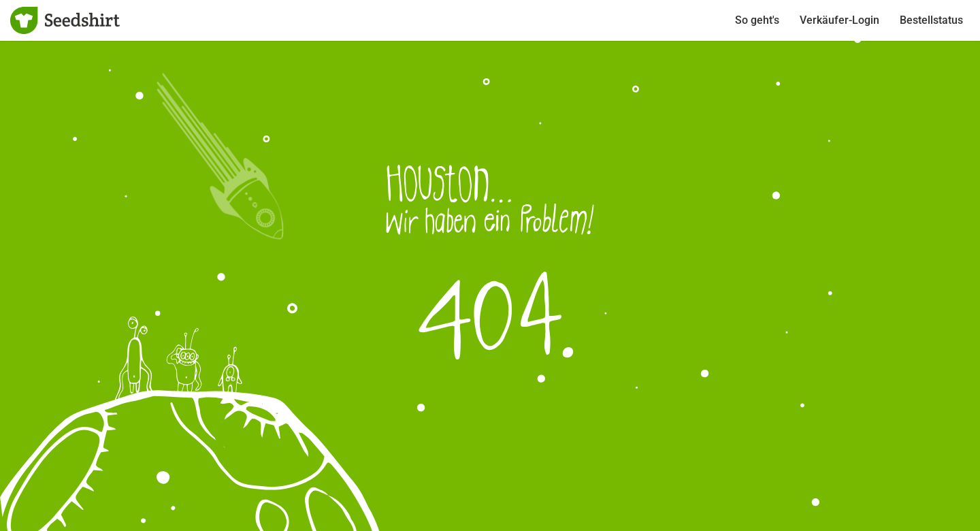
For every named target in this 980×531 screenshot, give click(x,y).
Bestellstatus (931, 20)
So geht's (757, 20)
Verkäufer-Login (839, 20)
